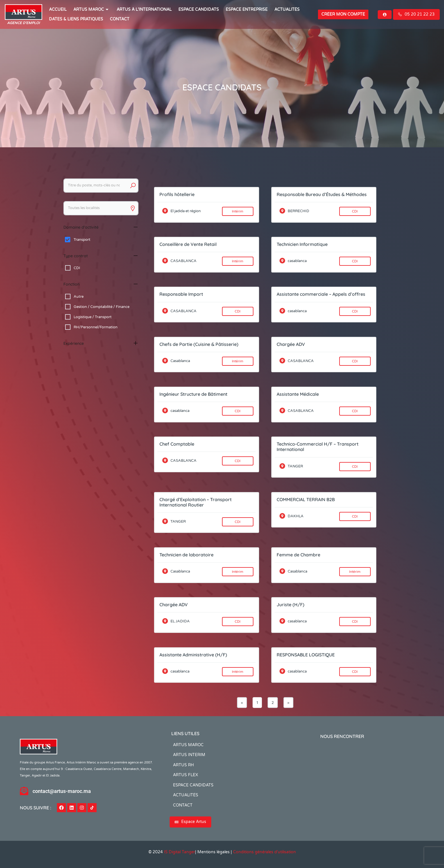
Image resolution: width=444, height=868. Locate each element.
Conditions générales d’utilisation (264, 852)
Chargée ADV (291, 344)
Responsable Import (181, 294)
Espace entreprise (247, 9)
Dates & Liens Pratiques (76, 19)
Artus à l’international (144, 9)
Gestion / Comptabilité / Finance (102, 307)
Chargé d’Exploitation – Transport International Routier (196, 502)
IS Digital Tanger (180, 852)
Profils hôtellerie (177, 194)
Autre (79, 297)
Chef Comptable (177, 444)
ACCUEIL (58, 9)
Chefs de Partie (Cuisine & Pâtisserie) (199, 344)
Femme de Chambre (298, 555)
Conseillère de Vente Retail (188, 244)
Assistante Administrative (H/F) (193, 655)
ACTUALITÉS (287, 9)
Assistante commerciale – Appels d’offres (321, 294)
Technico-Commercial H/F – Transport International (318, 447)
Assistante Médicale (298, 394)
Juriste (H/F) (291, 605)
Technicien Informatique (302, 244)
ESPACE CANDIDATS (199, 9)
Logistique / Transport (93, 317)
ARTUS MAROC (92, 9)
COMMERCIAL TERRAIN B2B (306, 499)
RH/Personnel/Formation (96, 327)
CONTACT (120, 19)
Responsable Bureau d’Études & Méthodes (322, 194)
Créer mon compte (343, 14)
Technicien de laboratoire (186, 555)
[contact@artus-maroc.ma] (24, 791)
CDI (77, 268)
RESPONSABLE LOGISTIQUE (306, 655)
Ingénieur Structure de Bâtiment (193, 394)
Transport (82, 240)
